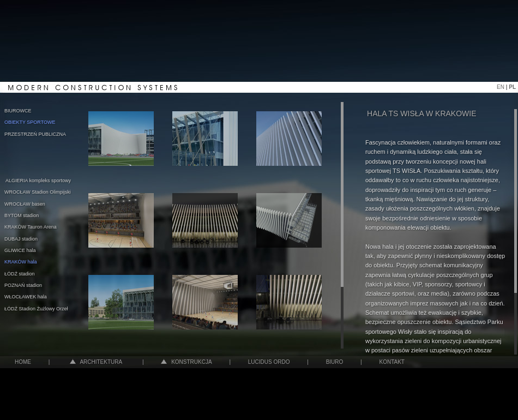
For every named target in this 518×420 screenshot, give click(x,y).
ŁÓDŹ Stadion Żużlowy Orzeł (36, 309)
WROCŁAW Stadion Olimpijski (38, 192)
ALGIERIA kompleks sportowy (38, 181)
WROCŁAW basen (25, 204)
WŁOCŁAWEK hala (26, 297)
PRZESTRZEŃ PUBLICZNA (35, 134)
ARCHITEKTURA (96, 362)
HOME (23, 362)
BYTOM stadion (22, 215)
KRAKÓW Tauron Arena (31, 227)
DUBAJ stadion (21, 239)
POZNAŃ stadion (23, 285)
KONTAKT (391, 362)
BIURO (335, 362)
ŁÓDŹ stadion (20, 274)
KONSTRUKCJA (186, 362)
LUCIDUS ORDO (269, 362)
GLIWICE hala (20, 250)
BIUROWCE (18, 111)
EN (501, 87)
